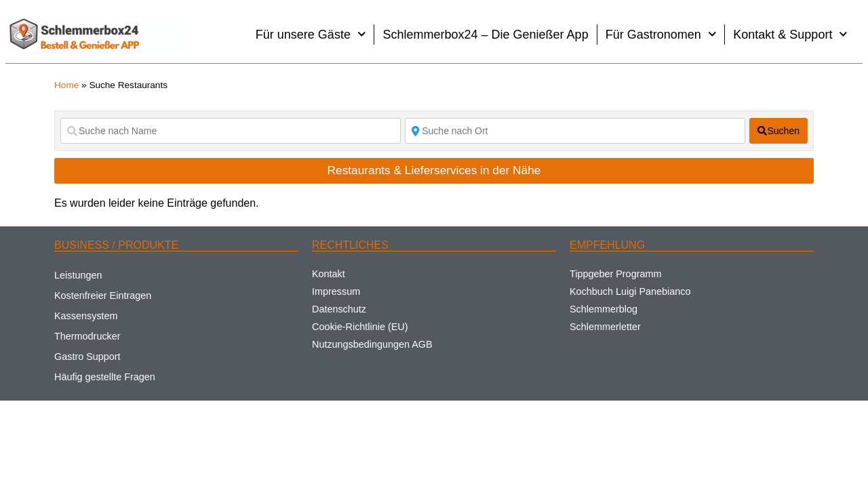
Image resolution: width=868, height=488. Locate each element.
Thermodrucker (87, 336)
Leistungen (78, 275)
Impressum (336, 291)
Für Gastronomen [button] (661, 34)
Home (66, 85)
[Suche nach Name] (231, 131)
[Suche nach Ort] (575, 131)
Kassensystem (86, 316)
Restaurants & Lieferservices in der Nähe (434, 170)
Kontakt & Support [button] (790, 34)
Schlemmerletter (605, 327)
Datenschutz (339, 309)
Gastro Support (87, 357)
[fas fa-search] (778, 131)
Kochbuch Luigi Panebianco (630, 291)
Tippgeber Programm (615, 274)
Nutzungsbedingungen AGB (372, 344)
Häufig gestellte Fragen (105, 377)
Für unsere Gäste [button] (311, 34)
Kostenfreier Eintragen (103, 296)
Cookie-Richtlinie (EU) (360, 327)
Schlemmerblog (604, 309)
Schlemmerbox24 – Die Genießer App (485, 35)
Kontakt (329, 274)
